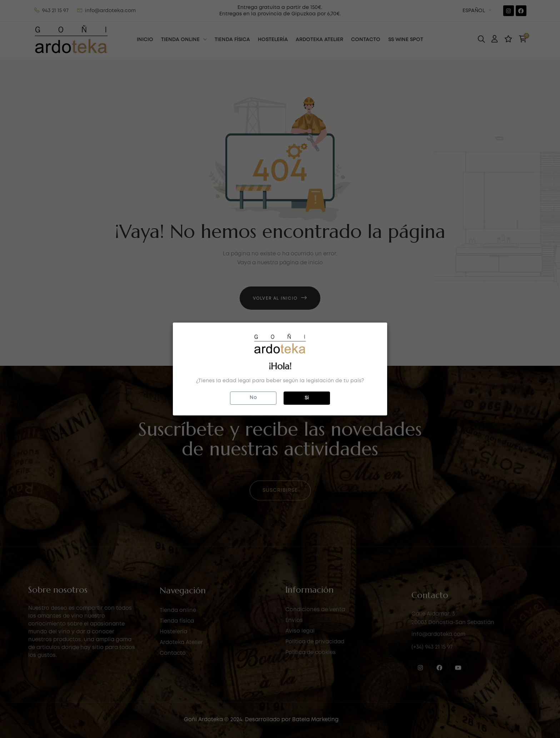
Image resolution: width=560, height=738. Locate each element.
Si (307, 398)
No (253, 398)
